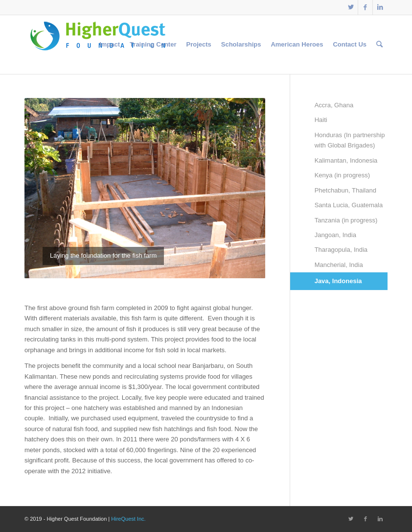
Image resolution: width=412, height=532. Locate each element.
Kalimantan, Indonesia (346, 160)
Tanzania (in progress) (346, 220)
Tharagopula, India (341, 250)
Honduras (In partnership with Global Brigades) (350, 140)
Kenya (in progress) (342, 175)
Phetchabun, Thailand (345, 190)
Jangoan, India (335, 235)
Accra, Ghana (334, 105)
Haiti (321, 120)
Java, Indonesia (338, 281)
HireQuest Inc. (128, 519)
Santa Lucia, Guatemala (349, 205)
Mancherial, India (339, 265)
